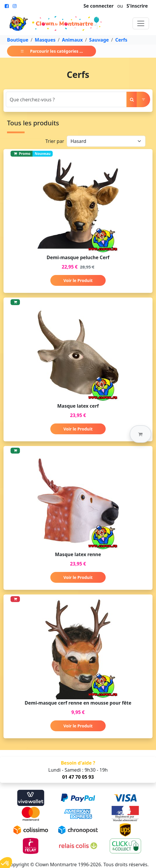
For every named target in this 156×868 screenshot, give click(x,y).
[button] (140, 434)
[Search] (66, 99)
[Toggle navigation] (141, 23)
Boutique (18, 40)
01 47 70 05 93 (78, 777)
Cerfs (121, 40)
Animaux (72, 40)
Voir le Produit (78, 280)
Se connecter (98, 6)
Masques (45, 40)
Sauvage (99, 40)
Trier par (55, 141)
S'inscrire (137, 6)
